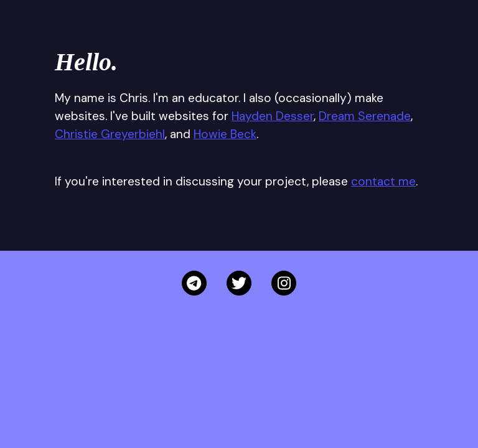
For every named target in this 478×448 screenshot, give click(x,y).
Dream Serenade (365, 116)
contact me (383, 181)
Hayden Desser (273, 116)
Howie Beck (225, 134)
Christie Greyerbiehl (110, 134)
